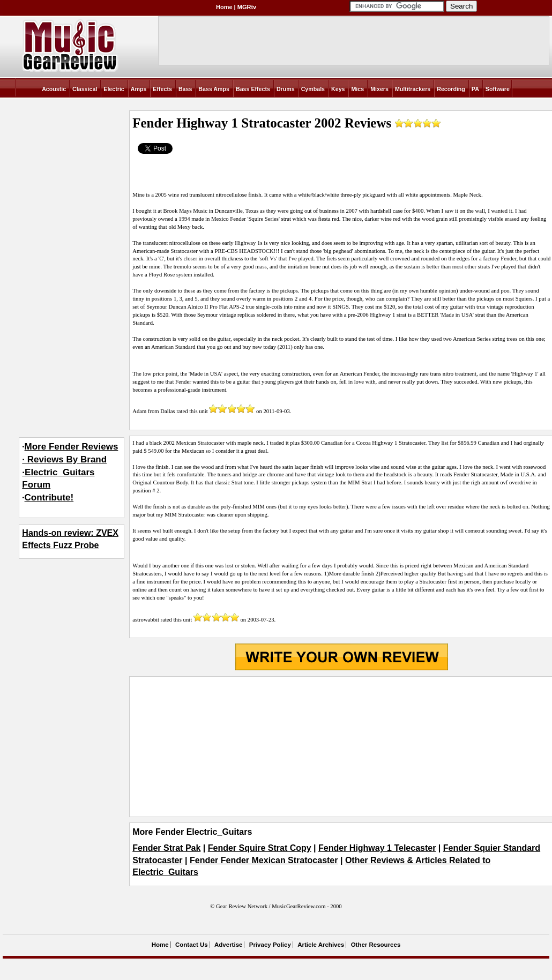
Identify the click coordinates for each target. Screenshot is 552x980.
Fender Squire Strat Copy (260, 848)
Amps (139, 89)
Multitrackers (413, 89)
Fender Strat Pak (166, 848)
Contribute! (49, 498)
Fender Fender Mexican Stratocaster (264, 860)
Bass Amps (214, 89)
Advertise (228, 945)
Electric (114, 89)
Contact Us (192, 945)
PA (475, 89)
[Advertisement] (341, 746)
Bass (185, 89)
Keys (338, 89)
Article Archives (321, 945)
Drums (286, 89)
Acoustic (54, 89)
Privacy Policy (270, 945)
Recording (451, 89)
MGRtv (247, 7)
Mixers (379, 89)
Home (224, 7)
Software (498, 89)
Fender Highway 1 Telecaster (377, 848)
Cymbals (313, 89)
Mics (357, 89)
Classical (85, 89)
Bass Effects (253, 89)
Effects (162, 89)
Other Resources (376, 945)
